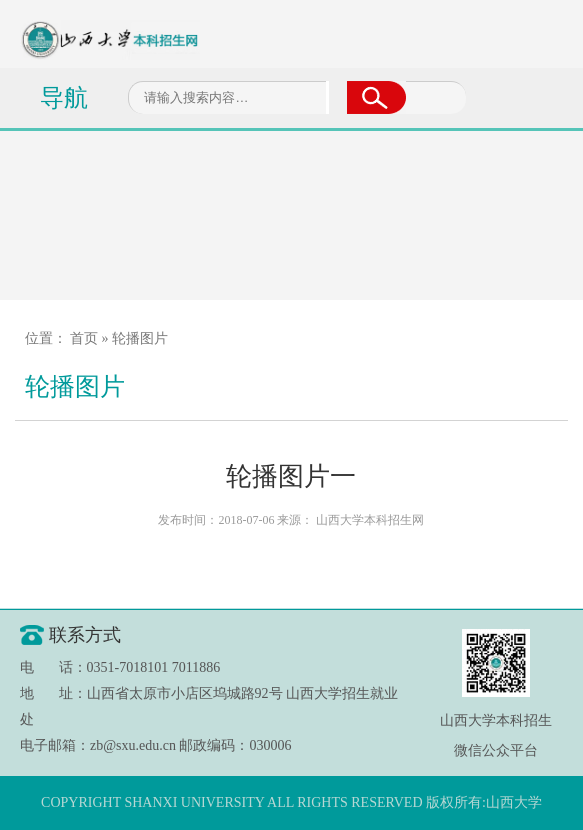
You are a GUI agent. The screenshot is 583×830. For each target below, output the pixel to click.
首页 (84, 338)
